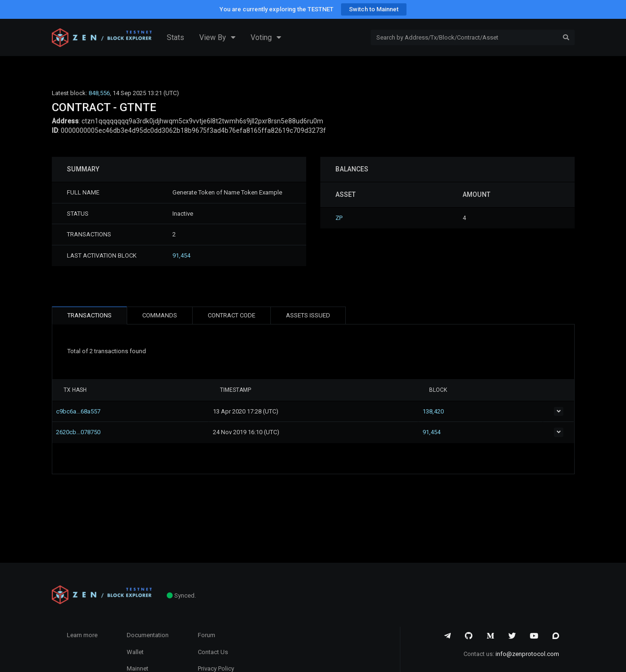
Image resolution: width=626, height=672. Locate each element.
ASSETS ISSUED (308, 315)
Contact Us (213, 652)
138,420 (456, 411)
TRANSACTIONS (89, 315)
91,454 (181, 255)
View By (217, 38)
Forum (207, 635)
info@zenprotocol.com (527, 654)
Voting (266, 38)
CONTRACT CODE (232, 315)
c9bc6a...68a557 (86, 411)
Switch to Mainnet (374, 9)
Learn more (82, 635)
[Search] (464, 38)
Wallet (135, 652)
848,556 (99, 93)
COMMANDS (160, 315)
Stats (175, 37)
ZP (339, 218)
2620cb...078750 (86, 432)
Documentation (148, 635)
